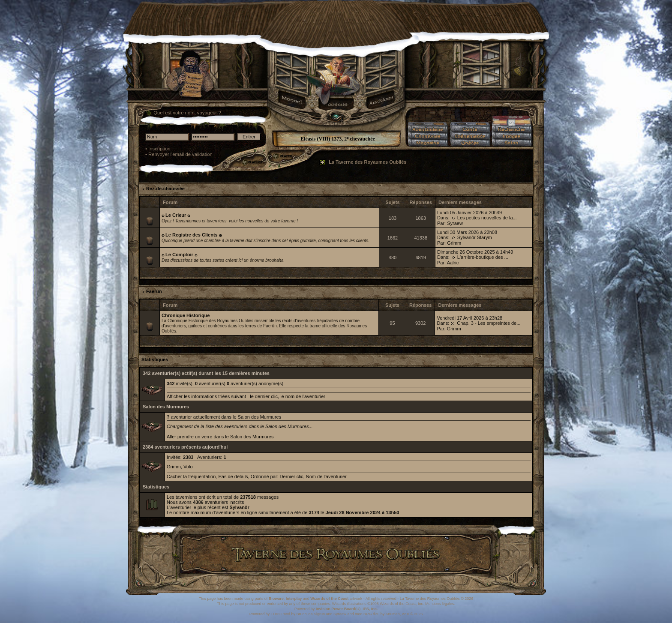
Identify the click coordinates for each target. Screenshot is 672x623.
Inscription (159, 149)
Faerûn (154, 291)
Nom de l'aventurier (326, 476)
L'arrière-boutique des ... (483, 257)
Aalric (453, 263)
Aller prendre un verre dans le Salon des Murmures (220, 437)
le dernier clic (264, 396)
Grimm (454, 243)
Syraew (455, 223)
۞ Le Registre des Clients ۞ (192, 235)
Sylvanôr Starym (475, 237)
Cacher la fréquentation (191, 476)
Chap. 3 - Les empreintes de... (489, 323)
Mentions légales (440, 604)
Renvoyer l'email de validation (180, 154)
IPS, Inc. (370, 609)
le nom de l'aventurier (303, 396)
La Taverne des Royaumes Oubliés (367, 162)
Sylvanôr (239, 507)
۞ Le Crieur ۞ (176, 215)
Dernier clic (292, 476)
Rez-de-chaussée (165, 189)
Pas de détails (233, 476)
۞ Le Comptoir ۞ (179, 255)
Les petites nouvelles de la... (487, 218)
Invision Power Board (336, 609)
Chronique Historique (186, 315)
